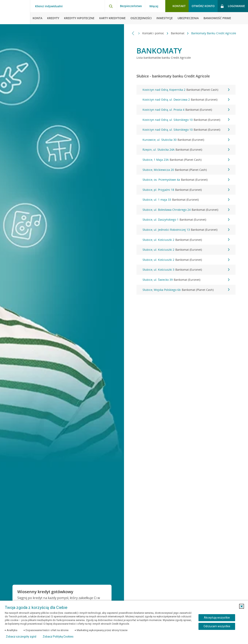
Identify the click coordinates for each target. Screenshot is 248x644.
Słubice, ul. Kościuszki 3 (186, 270)
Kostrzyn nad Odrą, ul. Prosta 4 (186, 110)
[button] (242, 606)
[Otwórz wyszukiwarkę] (111, 6)
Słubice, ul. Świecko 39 (186, 280)
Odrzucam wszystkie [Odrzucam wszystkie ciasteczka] (217, 626)
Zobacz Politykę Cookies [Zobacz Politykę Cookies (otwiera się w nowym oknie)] (58, 637)
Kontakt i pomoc (154, 33)
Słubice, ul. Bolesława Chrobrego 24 (186, 210)
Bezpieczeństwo (131, 6)
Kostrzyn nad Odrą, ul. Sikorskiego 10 (186, 120)
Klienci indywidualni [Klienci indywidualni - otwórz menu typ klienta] (49, 6)
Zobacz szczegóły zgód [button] (21, 637)
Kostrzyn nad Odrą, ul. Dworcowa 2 (186, 100)
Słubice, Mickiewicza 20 (186, 170)
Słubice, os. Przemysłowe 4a (186, 180)
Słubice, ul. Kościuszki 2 (186, 240)
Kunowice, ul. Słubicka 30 (186, 140)
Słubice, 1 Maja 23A (186, 160)
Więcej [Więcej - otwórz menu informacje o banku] (154, 6)
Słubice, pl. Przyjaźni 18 (186, 190)
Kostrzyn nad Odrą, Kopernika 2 (186, 90)
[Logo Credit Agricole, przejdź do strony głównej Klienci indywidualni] (15, 12)
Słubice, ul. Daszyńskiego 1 (186, 220)
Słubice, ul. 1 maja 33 (186, 200)
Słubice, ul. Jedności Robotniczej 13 (186, 230)
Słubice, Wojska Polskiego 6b (186, 290)
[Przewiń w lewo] (133, 33)
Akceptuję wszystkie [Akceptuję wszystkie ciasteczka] (217, 618)
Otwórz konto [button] (203, 6)
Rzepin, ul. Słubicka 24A (186, 150)
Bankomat (178, 33)
